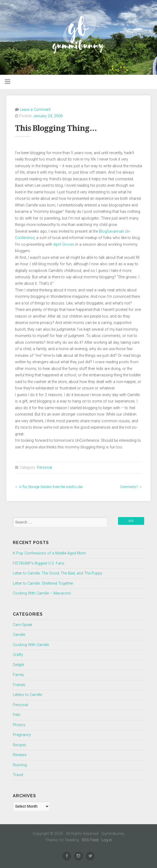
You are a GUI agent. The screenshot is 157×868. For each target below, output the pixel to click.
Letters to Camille (27, 695)
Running (20, 765)
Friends (19, 685)
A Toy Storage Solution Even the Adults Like (51, 487)
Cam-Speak (23, 625)
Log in (107, 840)
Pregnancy (22, 735)
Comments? (129, 487)
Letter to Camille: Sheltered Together (43, 583)
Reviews (20, 755)
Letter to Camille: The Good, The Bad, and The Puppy (58, 573)
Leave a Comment (35, 110)
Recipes (19, 745)
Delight (18, 665)
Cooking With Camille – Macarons (42, 593)
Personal (44, 468)
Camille (19, 635)
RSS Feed (90, 840)
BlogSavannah (111, 231)
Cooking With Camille (31, 645)
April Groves (64, 245)
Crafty (18, 655)
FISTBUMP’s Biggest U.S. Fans (39, 563)
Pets (17, 715)
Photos (19, 725)
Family (18, 675)
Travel (18, 775)
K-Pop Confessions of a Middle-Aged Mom (49, 553)
